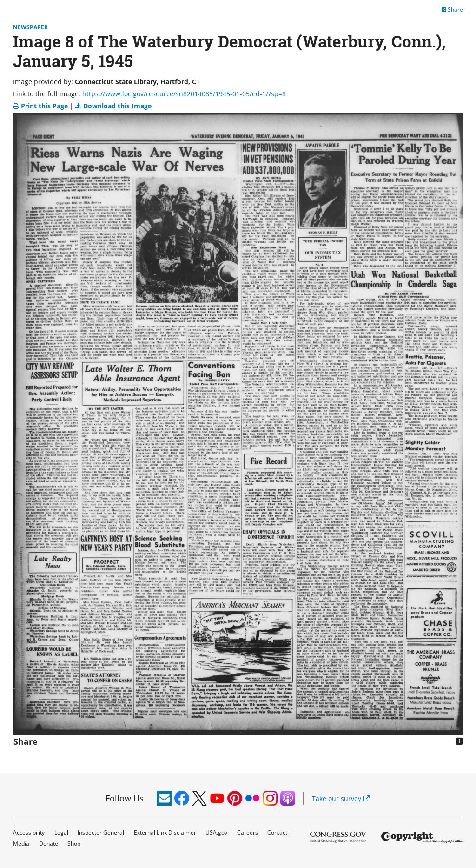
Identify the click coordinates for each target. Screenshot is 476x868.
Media (21, 844)
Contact (277, 832)
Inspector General (101, 832)
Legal (61, 832)
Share (452, 10)
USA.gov (216, 832)
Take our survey (341, 798)
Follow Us (125, 798)
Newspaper (30, 27)
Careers (248, 832)
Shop (74, 844)
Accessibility (29, 832)
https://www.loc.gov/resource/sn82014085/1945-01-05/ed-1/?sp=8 (184, 94)
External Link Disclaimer (165, 832)
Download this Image (113, 106)
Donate (49, 844)
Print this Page (41, 106)
